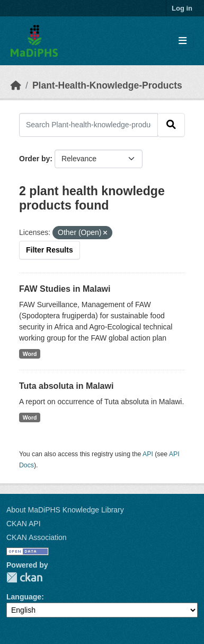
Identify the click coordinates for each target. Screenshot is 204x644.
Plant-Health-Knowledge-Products (107, 85)
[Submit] (171, 125)
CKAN (24, 577)
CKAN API (24, 524)
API (148, 454)
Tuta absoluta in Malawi (66, 386)
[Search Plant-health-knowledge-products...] (88, 125)
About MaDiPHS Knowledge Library (65, 510)
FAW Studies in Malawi (65, 289)
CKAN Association (37, 537)
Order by (34, 159)
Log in (182, 8)
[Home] (16, 85)
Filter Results (50, 250)
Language (24, 597)
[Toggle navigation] (183, 41)
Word (30, 354)
